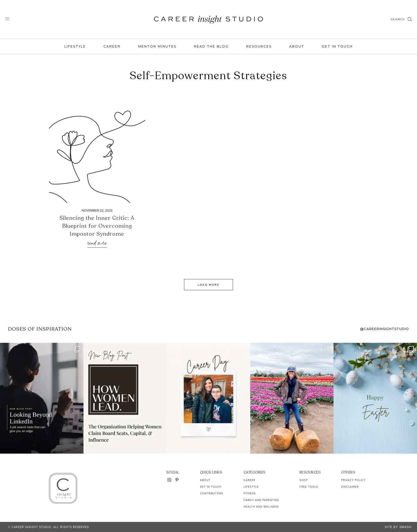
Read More (97, 244)
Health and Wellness (261, 507)
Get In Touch (337, 46)
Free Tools (309, 487)
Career (112, 46)
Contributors (212, 493)
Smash (406, 527)
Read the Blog (211, 46)
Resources (259, 46)
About (297, 46)
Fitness (250, 493)
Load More (208, 285)
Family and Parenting (261, 500)
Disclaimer (350, 487)
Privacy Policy (353, 480)
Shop (304, 480)
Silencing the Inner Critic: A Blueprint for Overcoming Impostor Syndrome (97, 226)
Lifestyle (75, 46)
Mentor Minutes (157, 46)
